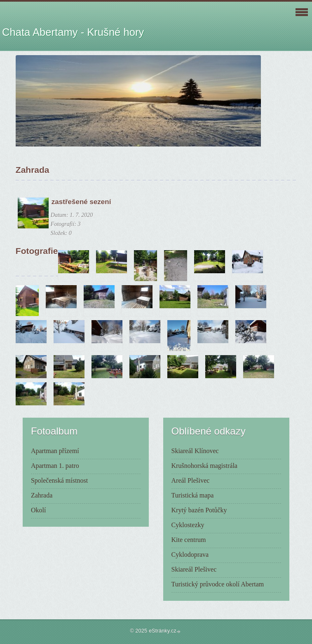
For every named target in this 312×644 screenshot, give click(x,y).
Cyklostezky (188, 525)
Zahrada (42, 495)
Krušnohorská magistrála (204, 466)
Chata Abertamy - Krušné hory (73, 32)
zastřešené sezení (81, 202)
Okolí (38, 510)
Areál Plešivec (191, 480)
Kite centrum (189, 540)
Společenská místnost (59, 480)
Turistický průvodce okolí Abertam (218, 584)
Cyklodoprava (190, 554)
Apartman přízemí (55, 451)
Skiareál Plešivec (194, 569)
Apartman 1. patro (55, 466)
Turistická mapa (193, 495)
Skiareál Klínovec (195, 451)
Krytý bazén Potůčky (199, 510)
